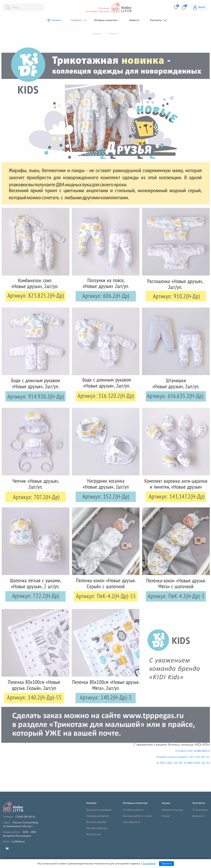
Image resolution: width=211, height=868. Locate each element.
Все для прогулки (97, 828)
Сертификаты (132, 822)
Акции (166, 816)
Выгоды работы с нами (137, 816)
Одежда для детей (98, 816)
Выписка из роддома (99, 810)
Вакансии (199, 816)
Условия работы (133, 810)
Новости (134, 20)
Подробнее (149, 864)
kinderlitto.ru (202, 751)
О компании (200, 810)
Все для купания (96, 822)
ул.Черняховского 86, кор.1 (21, 824)
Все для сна (94, 834)
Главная (97, 34)
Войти (199, 7)
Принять (166, 864)
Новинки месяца (172, 810)
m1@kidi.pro (18, 842)
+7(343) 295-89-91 (25, 817)
